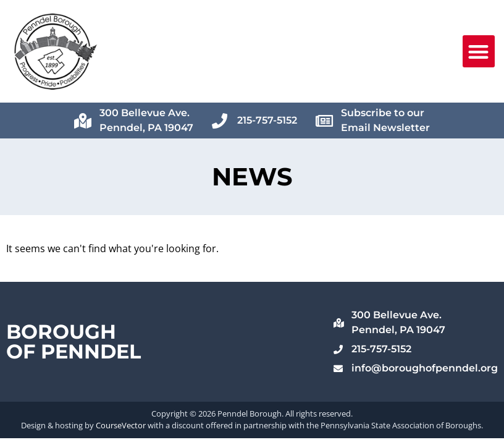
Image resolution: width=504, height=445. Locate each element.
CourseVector (121, 425)
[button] (479, 52)
